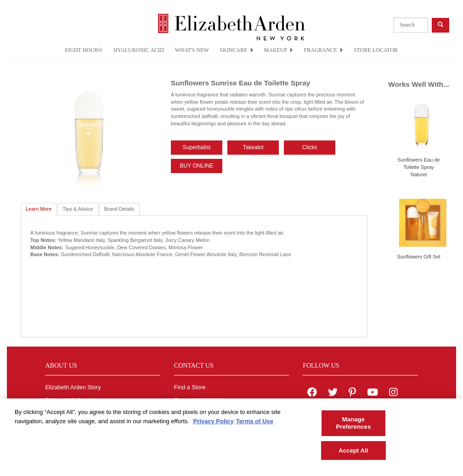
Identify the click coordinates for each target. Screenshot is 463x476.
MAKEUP (279, 50)
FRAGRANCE (323, 50)
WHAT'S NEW (192, 50)
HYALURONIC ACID (139, 50)
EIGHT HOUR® (84, 50)
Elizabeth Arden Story (73, 387)
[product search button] (440, 25)
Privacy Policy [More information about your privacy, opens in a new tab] (213, 425)
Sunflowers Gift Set (418, 257)
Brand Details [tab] (119, 209)
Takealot (253, 147)
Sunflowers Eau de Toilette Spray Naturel (418, 167)
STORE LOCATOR (376, 50)
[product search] (411, 25)
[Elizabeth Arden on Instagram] (393, 393)
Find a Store (190, 387)
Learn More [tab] (39, 209)
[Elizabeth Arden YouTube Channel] (373, 393)
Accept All (353, 454)
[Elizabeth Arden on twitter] (333, 393)
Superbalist (197, 147)
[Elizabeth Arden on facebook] (312, 393)
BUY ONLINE (197, 166)
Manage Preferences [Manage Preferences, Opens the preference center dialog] (353, 427)
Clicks (310, 147)
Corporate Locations (200, 400)
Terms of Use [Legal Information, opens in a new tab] (255, 425)
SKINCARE (237, 50)
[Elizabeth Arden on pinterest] (352, 393)
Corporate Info (64, 400)
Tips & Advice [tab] (78, 209)
